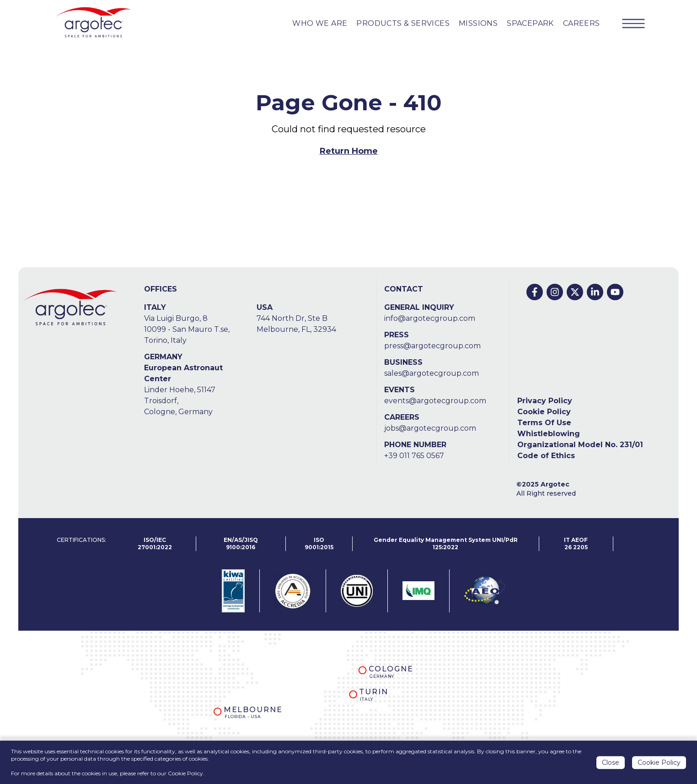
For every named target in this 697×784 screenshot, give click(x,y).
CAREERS (582, 23)
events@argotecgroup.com (435, 401)
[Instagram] (555, 292)
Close (611, 763)
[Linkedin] (595, 292)
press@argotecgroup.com (432, 346)
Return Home (349, 151)
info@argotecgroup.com (430, 318)
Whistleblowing (549, 434)
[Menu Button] (633, 23)
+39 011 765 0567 (414, 456)
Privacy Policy (545, 401)
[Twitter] (575, 292)
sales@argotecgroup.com (432, 373)
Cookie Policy (544, 412)
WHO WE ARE (320, 23)
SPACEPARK (530, 23)
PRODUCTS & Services (403, 23)
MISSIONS (478, 23)
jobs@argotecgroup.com (430, 428)
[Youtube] (615, 292)
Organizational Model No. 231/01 (580, 445)
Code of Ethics (546, 456)
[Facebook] (535, 292)
